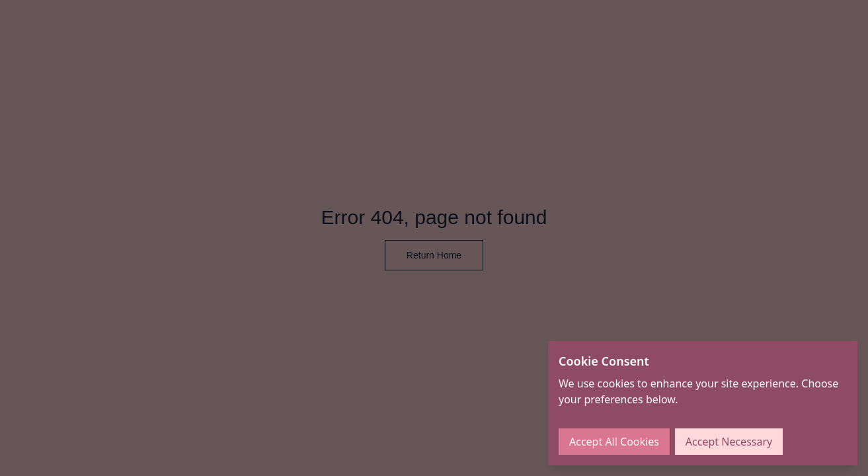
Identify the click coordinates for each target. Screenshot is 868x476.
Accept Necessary (729, 442)
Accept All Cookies (614, 442)
